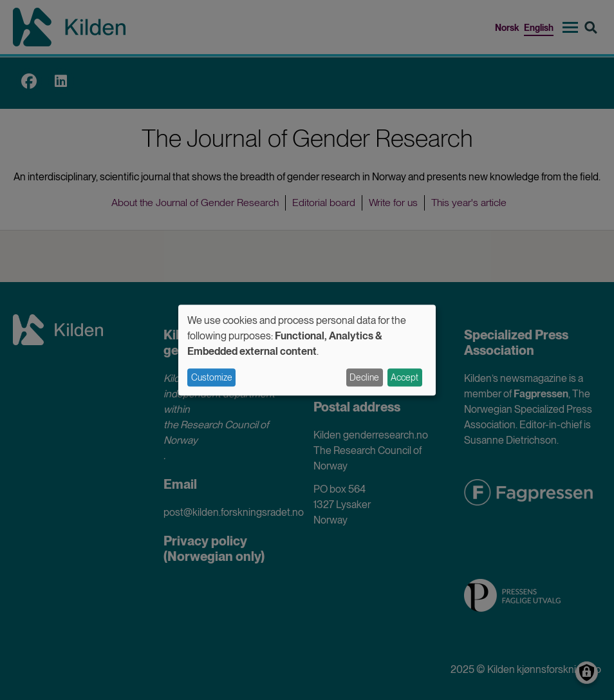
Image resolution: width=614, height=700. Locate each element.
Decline (364, 377)
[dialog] (307, 350)
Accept (405, 377)
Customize (212, 377)
